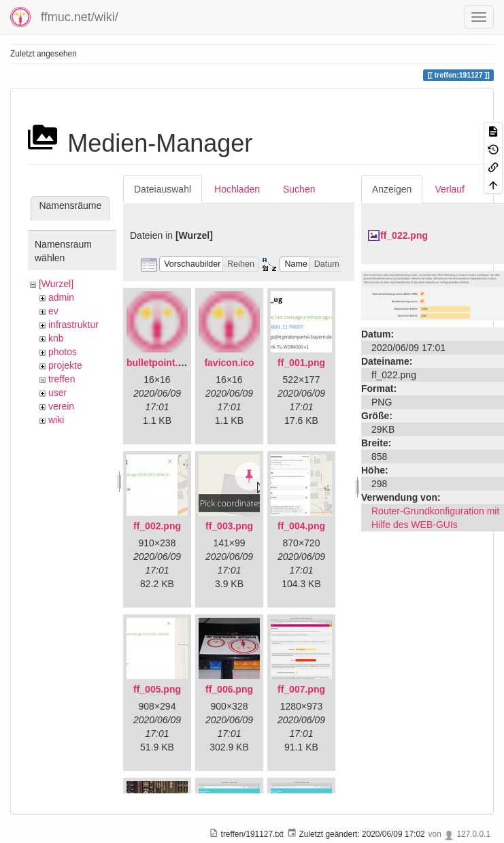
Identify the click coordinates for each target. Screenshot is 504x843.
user (57, 393)
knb (56, 338)
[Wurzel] (56, 284)
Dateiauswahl (163, 189)
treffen (62, 379)
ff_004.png (301, 526)
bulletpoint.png (161, 363)
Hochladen (237, 189)
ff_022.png (404, 235)
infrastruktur (73, 325)
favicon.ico (229, 363)
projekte (65, 365)
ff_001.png (301, 363)
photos (63, 352)
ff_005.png (157, 689)
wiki (56, 420)
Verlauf (450, 189)
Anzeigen (392, 189)
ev (53, 311)
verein (61, 406)
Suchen (299, 189)
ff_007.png (301, 689)
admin (61, 297)
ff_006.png (229, 689)
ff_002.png (157, 526)
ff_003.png (229, 526)
